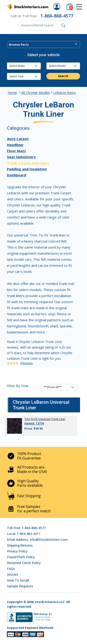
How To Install (18, 580)
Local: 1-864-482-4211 (24, 534)
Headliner (15, 145)
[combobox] (43, 45)
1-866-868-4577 (57, 16)
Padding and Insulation (27, 169)
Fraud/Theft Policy (21, 557)
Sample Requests (20, 586)
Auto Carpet (18, 139)
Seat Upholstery (21, 157)
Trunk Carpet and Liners (28, 163)
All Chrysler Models (36, 93)
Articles (13, 574)
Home (12, 93)
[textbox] (43, 45)
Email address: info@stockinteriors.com (37, 540)
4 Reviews (26, 363)
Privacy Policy (17, 551)
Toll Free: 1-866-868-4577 (26, 528)
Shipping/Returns (20, 545)
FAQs (11, 569)
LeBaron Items (65, 93)
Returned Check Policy (24, 563)
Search (63, 76)
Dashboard (17, 175)
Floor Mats (16, 151)
